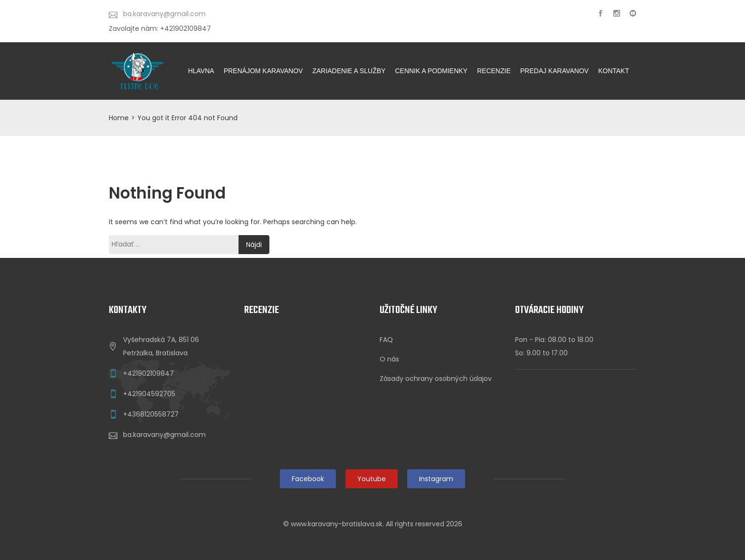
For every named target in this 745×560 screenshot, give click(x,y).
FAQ (386, 340)
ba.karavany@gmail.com (164, 435)
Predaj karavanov (554, 71)
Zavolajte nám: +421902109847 (160, 28)
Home (119, 118)
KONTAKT (614, 71)
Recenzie (494, 71)
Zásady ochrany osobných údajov (436, 379)
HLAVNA (201, 71)
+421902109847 (148, 373)
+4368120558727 (151, 414)
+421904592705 (149, 394)
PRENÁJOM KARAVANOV (263, 71)
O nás (389, 359)
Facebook (308, 479)
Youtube (372, 479)
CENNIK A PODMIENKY (431, 71)
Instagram (436, 479)
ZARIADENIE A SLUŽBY (349, 71)
